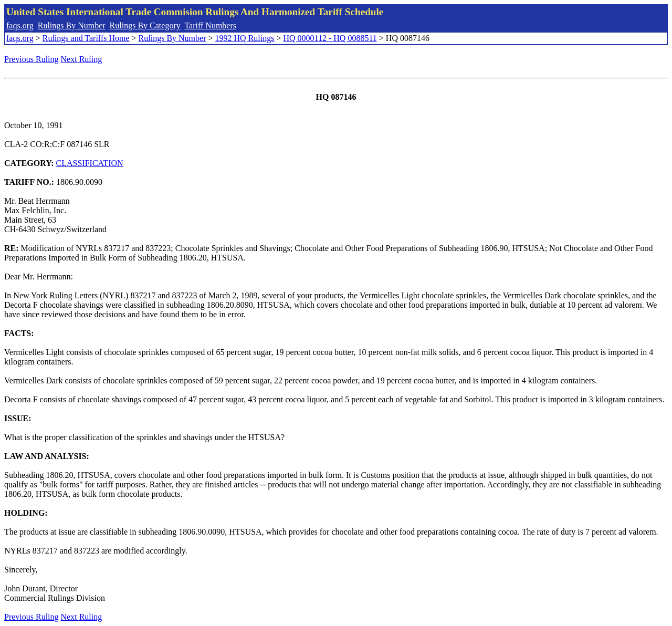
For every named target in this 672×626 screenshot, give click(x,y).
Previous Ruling (31, 59)
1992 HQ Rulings (245, 38)
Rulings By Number (72, 25)
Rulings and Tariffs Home (86, 38)
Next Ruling (82, 59)
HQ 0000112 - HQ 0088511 (330, 38)
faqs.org (20, 25)
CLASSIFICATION (90, 163)
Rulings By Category (145, 25)
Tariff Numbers (210, 25)
